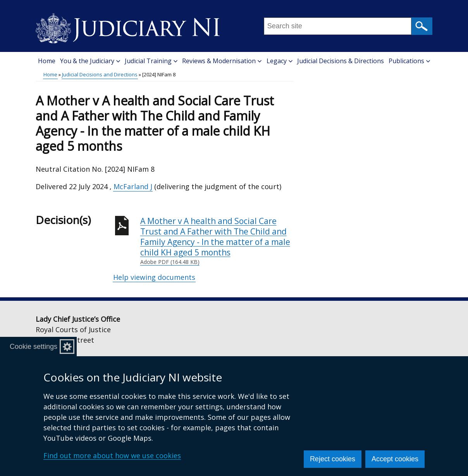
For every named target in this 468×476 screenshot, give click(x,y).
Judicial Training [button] (151, 61)
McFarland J (133, 186)
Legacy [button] (280, 61)
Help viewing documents (154, 277)
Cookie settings (34, 347)
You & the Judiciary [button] (90, 61)
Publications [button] (409, 61)
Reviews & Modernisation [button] (222, 61)
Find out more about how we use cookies (112, 455)
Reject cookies (333, 459)
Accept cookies (395, 459)
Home (47, 61)
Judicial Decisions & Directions (341, 61)
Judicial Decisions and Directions (100, 74)
